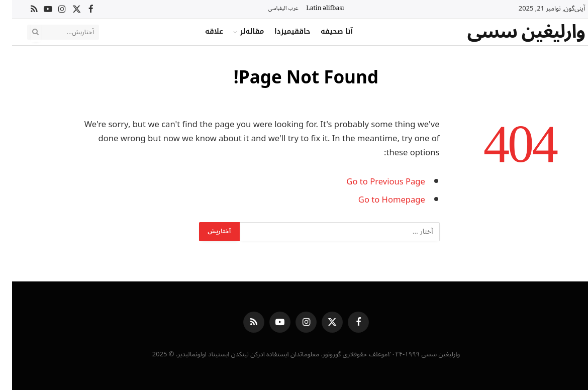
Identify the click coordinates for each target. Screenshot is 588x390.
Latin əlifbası (313, 9)
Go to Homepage (380, 200)
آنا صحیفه (325, 31)
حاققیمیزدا (280, 31)
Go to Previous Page (374, 182)
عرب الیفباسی (271, 9)
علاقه (202, 31)
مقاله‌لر (240, 31)
